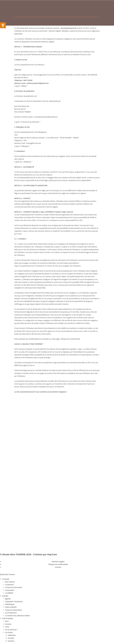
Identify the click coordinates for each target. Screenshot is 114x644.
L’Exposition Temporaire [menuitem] (14, 601)
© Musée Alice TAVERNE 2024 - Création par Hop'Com (28, 554)
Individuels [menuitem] (12, 635)
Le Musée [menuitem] (6, 579)
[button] (3, 25)
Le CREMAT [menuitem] (9, 593)
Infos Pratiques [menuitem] (8, 618)
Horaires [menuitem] (8, 624)
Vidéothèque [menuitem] (10, 604)
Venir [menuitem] (7, 621)
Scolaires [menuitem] (11, 641)
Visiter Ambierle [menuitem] (11, 607)
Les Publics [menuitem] (9, 632)
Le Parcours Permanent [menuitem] (14, 587)
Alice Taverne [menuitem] (10, 582)
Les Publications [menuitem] (11, 613)
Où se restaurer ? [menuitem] (11, 630)
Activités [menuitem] (5, 596)
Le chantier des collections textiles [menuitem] (17, 616)
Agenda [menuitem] (8, 599)
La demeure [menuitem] (9, 585)
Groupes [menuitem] (11, 638)
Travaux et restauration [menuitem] (14, 610)
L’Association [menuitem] (10, 590)
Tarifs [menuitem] (7, 627)
